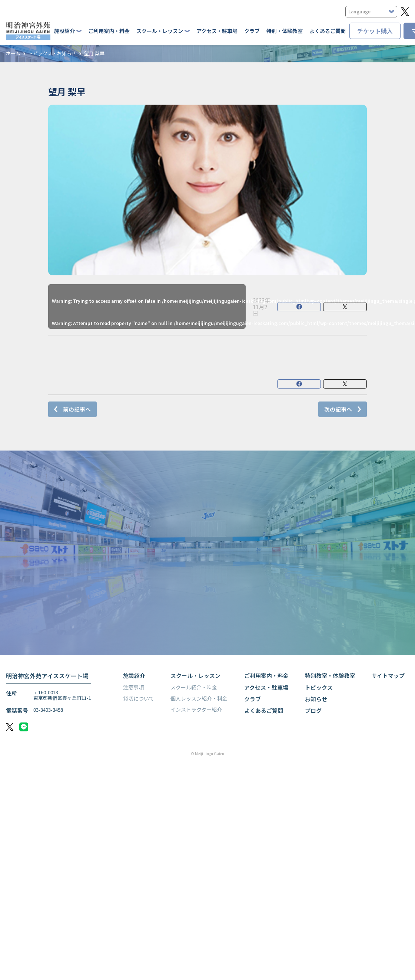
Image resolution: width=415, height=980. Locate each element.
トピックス (319, 687)
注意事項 (133, 687)
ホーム (13, 54)
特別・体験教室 (285, 31)
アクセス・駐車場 (217, 31)
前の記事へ (77, 409)
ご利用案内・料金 (109, 31)
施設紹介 (134, 676)
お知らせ (316, 699)
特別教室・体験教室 (330, 676)
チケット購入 (375, 31)
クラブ (252, 31)
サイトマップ (388, 676)
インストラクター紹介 (196, 709)
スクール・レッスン (195, 676)
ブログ (313, 710)
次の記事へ (338, 409)
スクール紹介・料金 (194, 687)
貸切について (139, 698)
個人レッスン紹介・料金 (199, 698)
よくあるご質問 (328, 31)
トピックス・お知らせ (52, 54)
